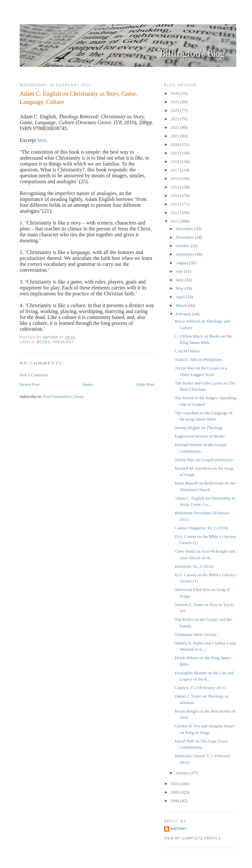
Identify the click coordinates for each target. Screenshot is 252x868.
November (185, 237)
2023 (175, 119)
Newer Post (30, 384)
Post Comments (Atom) (64, 396)
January (183, 773)
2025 (175, 102)
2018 (175, 161)
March (182, 305)
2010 (175, 784)
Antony (179, 829)
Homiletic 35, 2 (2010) (194, 566)
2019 (175, 153)
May (180, 288)
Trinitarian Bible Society (196, 634)
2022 (175, 127)
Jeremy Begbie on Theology (199, 428)
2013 (175, 204)
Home (88, 384)
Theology (63, 342)
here (42, 140)
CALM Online (187, 351)
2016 (175, 178)
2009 (175, 792)
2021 (175, 136)
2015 (175, 187)
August (183, 263)
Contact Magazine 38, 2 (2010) (201, 528)
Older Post (145, 384)
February (184, 314)
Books (43, 342)
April (181, 297)
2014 (175, 196)
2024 (175, 110)
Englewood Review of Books (200, 436)
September (186, 254)
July (180, 271)
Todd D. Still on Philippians (198, 359)
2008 (175, 801)
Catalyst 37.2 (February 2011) (200, 688)
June (180, 280)
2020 (175, 144)
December (185, 229)
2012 (175, 213)
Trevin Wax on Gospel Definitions (204, 460)
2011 (175, 221)
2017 (175, 170)
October (183, 246)
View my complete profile (192, 838)
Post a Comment (34, 375)
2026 (175, 93)
